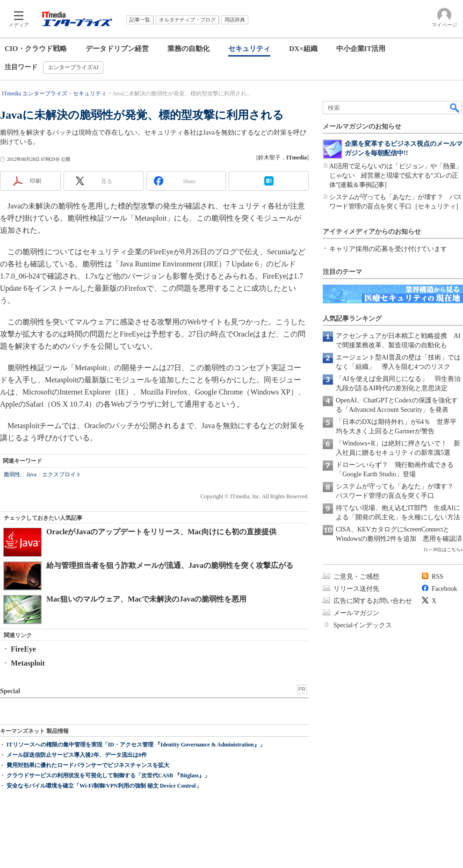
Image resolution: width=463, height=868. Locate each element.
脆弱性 (12, 474)
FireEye (23, 649)
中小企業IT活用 (361, 49)
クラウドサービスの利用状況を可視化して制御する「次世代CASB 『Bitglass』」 (108, 775)
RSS (438, 577)
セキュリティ (249, 49)
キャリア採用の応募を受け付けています (388, 249)
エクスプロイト (62, 474)
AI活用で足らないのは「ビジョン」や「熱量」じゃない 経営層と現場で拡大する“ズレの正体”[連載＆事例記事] (396, 176)
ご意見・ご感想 (356, 577)
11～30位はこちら (442, 549)
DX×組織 (303, 49)
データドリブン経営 (117, 49)
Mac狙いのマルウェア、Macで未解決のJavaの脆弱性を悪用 (146, 599)
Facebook (444, 589)
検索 (455, 108)
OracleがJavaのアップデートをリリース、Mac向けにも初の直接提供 (161, 532)
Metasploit (28, 663)
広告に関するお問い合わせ (373, 601)
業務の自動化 (188, 49)
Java (31, 474)
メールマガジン (356, 613)
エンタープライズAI (73, 67)
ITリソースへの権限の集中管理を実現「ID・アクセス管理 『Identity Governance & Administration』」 (136, 745)
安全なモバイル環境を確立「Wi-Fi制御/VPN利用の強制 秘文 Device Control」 (104, 786)
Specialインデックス (363, 625)
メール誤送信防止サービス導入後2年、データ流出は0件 (77, 755)
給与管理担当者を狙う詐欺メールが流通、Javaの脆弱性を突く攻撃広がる (170, 565)
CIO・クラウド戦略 (36, 49)
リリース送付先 (356, 589)
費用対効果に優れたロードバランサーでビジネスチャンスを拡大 (88, 765)
